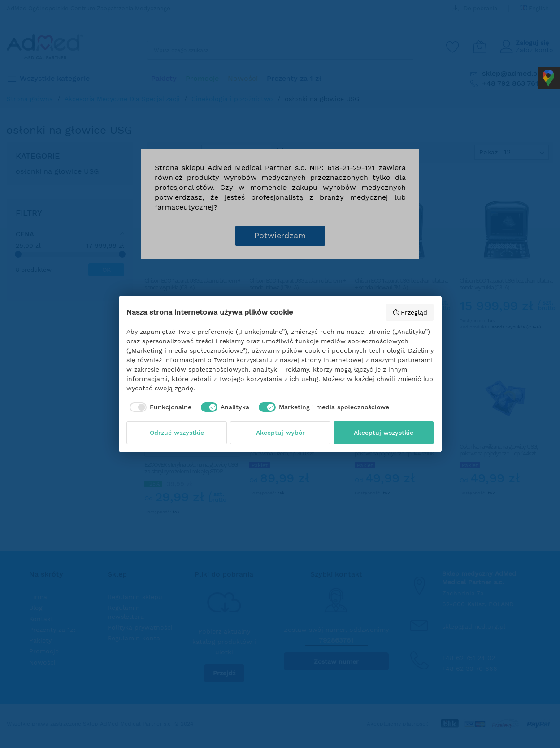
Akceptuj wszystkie (384, 433)
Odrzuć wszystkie (177, 433)
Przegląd (410, 312)
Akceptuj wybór (280, 433)
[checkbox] (159, 407)
